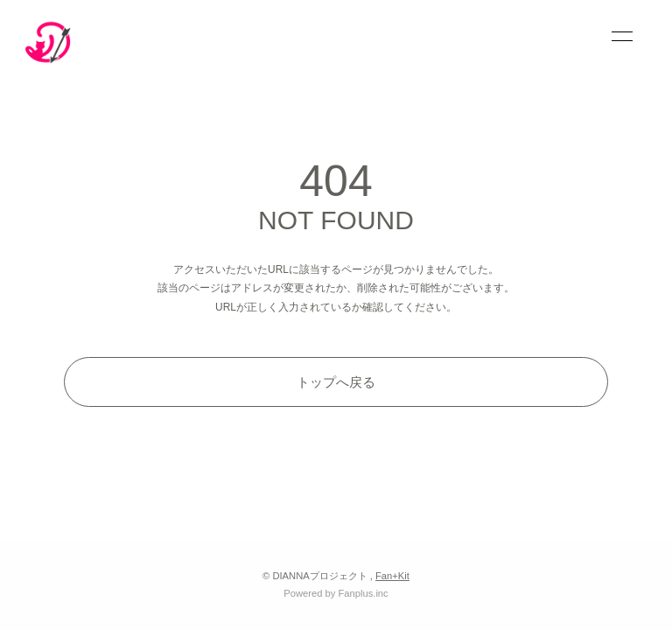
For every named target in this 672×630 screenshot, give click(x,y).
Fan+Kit (392, 576)
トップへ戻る (336, 382)
